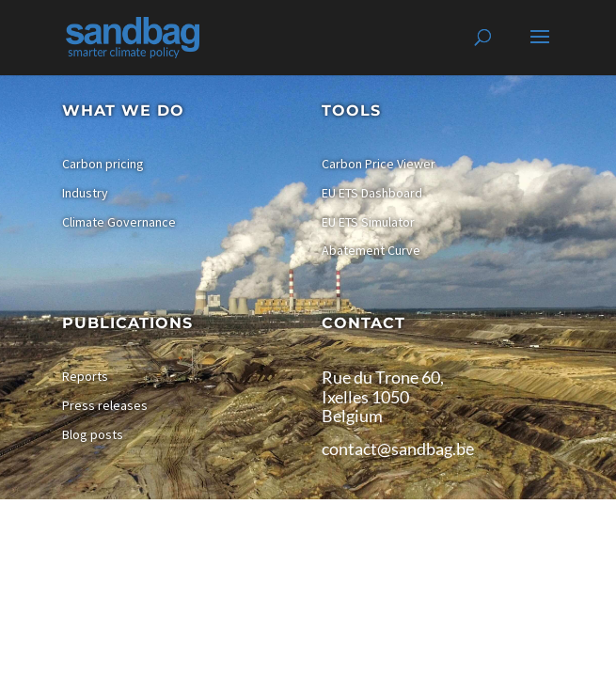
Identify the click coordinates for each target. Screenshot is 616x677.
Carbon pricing (103, 164)
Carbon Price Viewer (379, 164)
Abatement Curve (371, 250)
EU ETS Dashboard (372, 193)
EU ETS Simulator (368, 222)
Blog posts (93, 434)
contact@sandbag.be (398, 449)
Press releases (105, 405)
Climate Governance (119, 222)
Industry (85, 193)
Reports (85, 376)
